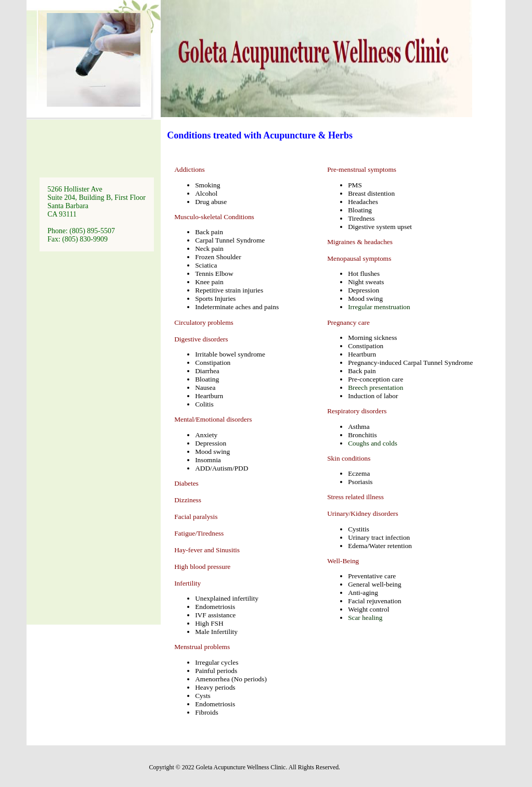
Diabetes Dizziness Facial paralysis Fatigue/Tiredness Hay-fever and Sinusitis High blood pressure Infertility (207, 533)
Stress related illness (355, 497)
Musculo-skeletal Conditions (214, 217)
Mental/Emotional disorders (213, 419)
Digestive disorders (201, 339)
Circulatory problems (204, 322)
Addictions (190, 169)
